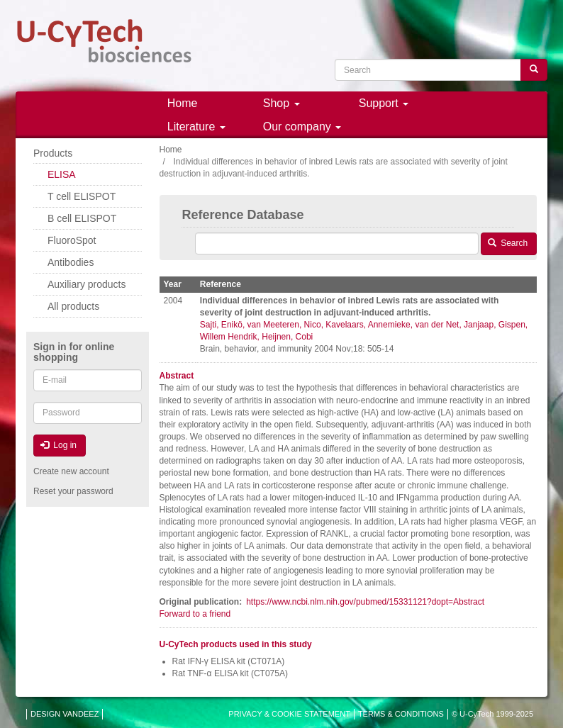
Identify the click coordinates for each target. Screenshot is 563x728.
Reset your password (73, 491)
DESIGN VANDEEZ (65, 714)
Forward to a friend (195, 614)
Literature (196, 127)
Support (384, 103)
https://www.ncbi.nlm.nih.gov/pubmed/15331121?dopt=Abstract (365, 602)
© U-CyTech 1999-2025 (492, 714)
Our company (302, 127)
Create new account (71, 471)
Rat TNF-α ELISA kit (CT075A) (230, 673)
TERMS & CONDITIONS (401, 714)
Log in (58, 445)
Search (508, 243)
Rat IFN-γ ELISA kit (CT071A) (229, 661)
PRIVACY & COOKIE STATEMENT (289, 714)
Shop (281, 103)
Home (183, 103)
